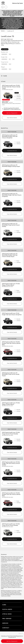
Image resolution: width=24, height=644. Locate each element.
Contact (6, 628)
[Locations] (6, 7)
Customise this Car (12, 151)
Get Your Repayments (12, 113)
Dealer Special (6, 100)
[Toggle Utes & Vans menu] (19, 614)
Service (5, 623)
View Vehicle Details (12, 118)
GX (10, 59)
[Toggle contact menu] (19, 619)
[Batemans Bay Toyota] (3, 3)
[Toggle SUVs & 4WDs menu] (19, 609)
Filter (5, 76)
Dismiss (20, 633)
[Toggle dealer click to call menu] (3, 7)
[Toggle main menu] (21, 7)
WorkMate (4, 54)
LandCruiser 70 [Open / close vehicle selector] (7, 31)
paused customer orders (12, 28)
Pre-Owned (7, 618)
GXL (10, 54)
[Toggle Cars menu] (19, 605)
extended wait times (15, 27)
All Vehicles (5, 49)
